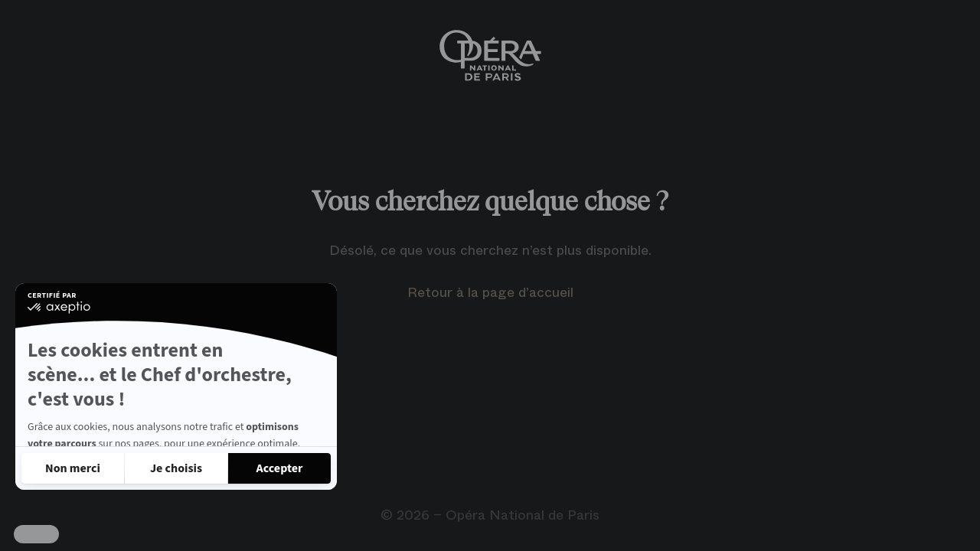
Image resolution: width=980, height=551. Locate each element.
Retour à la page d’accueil (490, 292)
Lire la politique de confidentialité (107, 427)
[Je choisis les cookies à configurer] (176, 468)
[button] (36, 534)
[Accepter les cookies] (279, 468)
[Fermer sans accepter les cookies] (73, 468)
